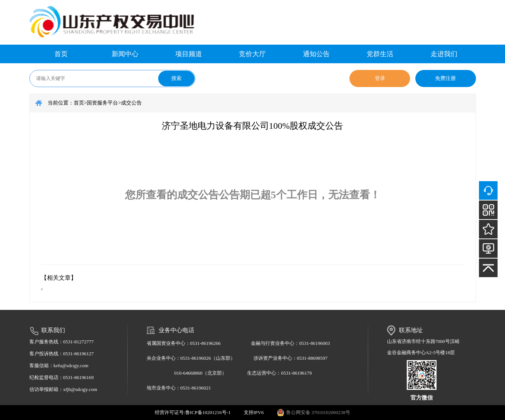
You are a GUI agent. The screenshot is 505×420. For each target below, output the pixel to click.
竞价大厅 (252, 54)
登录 (380, 78)
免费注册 (445, 78)
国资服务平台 (102, 103)
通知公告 (316, 54)
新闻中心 (125, 54)
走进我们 (444, 54)
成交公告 (131, 103)
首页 (61, 54)
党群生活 (380, 54)
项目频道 (189, 54)
